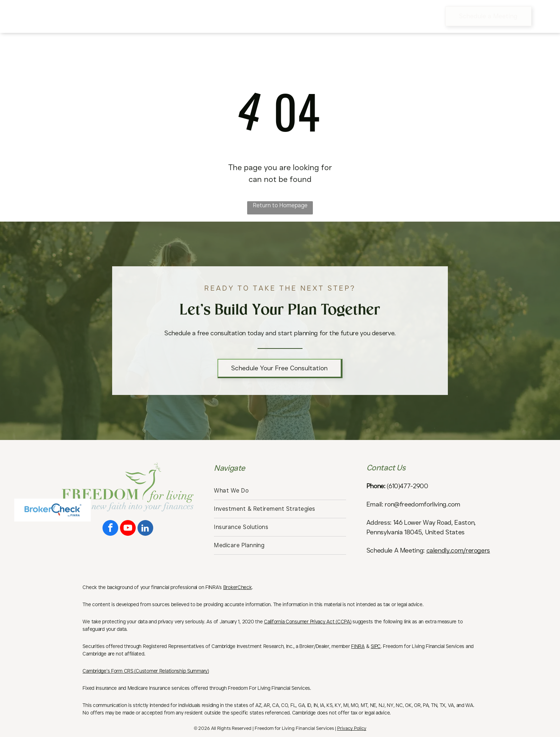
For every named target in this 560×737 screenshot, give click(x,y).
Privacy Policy (352, 728)
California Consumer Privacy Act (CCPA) (307, 622)
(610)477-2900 (407, 486)
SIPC (376, 646)
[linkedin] (145, 529)
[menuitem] (163, 16)
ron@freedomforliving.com (422, 504)
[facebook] (110, 529)
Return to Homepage (280, 205)
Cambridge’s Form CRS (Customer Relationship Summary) (146, 671)
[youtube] (128, 529)
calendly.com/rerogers (458, 550)
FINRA (358, 646)
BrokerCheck (237, 587)
